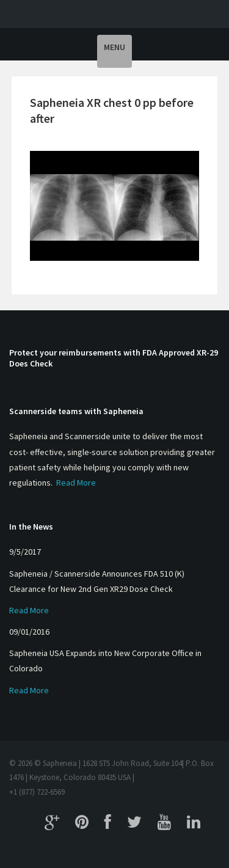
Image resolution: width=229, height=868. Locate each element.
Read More (76, 483)
